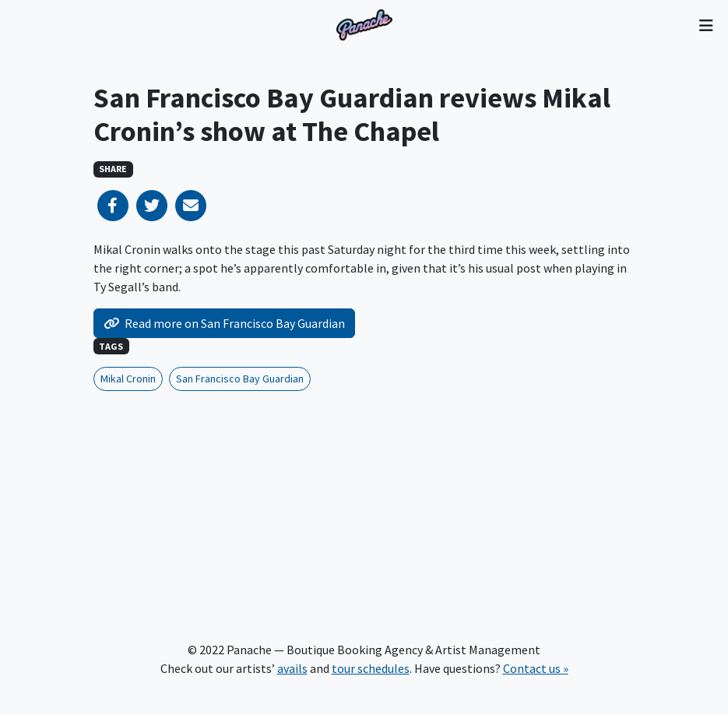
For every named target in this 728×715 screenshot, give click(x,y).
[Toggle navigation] (706, 25)
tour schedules (371, 668)
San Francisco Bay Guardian (240, 379)
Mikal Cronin (128, 379)
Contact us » (536, 668)
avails (292, 668)
